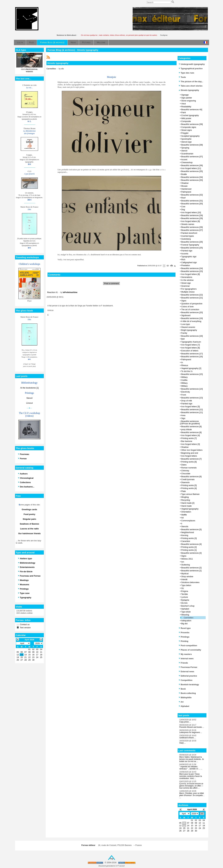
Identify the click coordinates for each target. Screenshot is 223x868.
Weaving (185, 615)
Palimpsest (186, 192)
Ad (182, 518)
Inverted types (188, 236)
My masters (185, 654)
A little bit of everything (191, 321)
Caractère (186, 541)
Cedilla (184, 380)
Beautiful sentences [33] (192, 180)
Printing (184, 641)
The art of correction (190, 309)
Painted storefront (189, 233)
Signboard (186, 315)
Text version (25, 628)
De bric (184, 603)
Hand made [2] (188, 503)
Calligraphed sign (189, 262)
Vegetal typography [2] (191, 368)
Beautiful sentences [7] (191, 459)
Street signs (187, 130)
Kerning (185, 535)
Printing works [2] (189, 547)
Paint (184, 112)
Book (182, 689)
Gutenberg (186, 239)
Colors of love (187, 307)
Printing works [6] (189, 462)
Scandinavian (187, 154)
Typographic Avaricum (191, 342)
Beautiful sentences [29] (192, 215)
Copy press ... (185, 722)
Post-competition (188, 646)
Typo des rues (186, 73)
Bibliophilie (185, 698)
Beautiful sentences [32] (192, 195)
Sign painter (187, 98)
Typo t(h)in (186, 612)
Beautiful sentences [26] (192, 242)
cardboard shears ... (188, 738)
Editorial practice (188, 676)
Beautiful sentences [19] (192, 318)
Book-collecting (187, 693)
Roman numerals (189, 468)
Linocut (29, 403)
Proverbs (184, 633)
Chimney (185, 471)
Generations (187, 277)
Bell (183, 339)
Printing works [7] (189, 438)
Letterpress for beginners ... (191, 732)
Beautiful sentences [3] (191, 553)
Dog (183, 209)
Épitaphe (185, 600)
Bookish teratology (189, 685)
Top (112, 859)
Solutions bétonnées (190, 582)
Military (184, 377)
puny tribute (186, 429)
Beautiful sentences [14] (192, 389)
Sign (183, 418)
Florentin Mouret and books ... (192, 727)
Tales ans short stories (191, 86)
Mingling (185, 497)
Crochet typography (190, 115)
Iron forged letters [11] (191, 168)
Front (184, 395)
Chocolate (186, 474)
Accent (184, 159)
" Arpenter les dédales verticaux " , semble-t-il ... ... (191, 768)
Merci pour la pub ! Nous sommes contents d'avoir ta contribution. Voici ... (191, 776)
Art (181, 702)
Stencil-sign (186, 142)
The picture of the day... (191, 81)
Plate (184, 491)
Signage (185, 95)
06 (184, 823)
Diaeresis (185, 482)
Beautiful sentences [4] (191, 544)
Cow (183, 207)
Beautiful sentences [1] (191, 571)
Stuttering (186, 565)
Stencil (29, 398)
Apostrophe (186, 139)
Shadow (185, 183)
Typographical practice (191, 68)
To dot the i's (187, 371)
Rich (183, 259)
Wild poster (186, 118)
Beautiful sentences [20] (192, 312)
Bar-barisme (187, 441)
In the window (187, 280)
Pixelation (186, 265)
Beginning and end (190, 453)
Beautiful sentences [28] (192, 227)
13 (184, 826)
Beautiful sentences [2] (191, 568)
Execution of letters (190, 351)
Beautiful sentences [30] (192, 204)
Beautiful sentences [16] (192, 357)
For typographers (189, 289)
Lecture (185, 597)
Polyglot (185, 133)
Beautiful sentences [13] (192, 398)
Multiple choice (188, 292)
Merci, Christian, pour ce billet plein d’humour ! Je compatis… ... (192, 795)
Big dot (184, 624)
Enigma (185, 591)
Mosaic (184, 186)
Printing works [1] (189, 550)
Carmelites (189, 618)
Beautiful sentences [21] (192, 298)
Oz (183, 588)
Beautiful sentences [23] (192, 271)
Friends (183, 663)
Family (184, 333)
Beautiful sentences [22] (192, 295)
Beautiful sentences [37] (192, 157)
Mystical (185, 574)
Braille (184, 174)
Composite (186, 121)
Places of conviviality (190, 650)
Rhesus (185, 365)
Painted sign (187, 251)
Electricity (186, 392)
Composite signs (189, 127)
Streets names (188, 224)
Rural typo (185, 628)
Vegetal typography (190, 509)
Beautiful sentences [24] (192, 268)
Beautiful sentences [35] (192, 171)
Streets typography (189, 90)
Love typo (186, 324)
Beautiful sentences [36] (192, 165)
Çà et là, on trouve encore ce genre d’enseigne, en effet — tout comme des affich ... (191, 786)
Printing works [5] (189, 485)
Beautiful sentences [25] (192, 248)
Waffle (184, 515)
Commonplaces (188, 521)
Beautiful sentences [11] (192, 412)
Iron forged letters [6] (190, 348)
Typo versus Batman (190, 494)
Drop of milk (187, 401)
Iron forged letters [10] (191, 212)
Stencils (185, 526)
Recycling (186, 500)
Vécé (184, 104)
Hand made (186, 506)
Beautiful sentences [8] (191, 432)
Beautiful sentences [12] (192, 409)
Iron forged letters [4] (190, 435)
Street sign (186, 283)
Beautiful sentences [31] (192, 201)
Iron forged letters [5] (190, 407)
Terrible (185, 594)
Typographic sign (189, 257)
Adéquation (186, 621)
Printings (184, 637)
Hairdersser (186, 189)
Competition (186, 680)
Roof (183, 198)
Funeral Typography (190, 245)
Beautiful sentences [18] (192, 336)
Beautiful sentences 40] (192, 110)
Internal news (186, 659)
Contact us (24, 624)
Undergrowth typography (192, 64)
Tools (182, 77)
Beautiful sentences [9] (191, 426)
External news (186, 672)
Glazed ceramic (188, 327)
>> (202, 814)
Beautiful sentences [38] (192, 145)
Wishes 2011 (187, 559)
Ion (183, 562)
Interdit (184, 579)
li (182, 524)
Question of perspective (192, 304)
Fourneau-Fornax (188, 667)
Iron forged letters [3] (190, 444)
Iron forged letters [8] (190, 274)
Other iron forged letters (192, 450)
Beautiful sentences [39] (192, 124)
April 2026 (192, 809)
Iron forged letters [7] (190, 345)
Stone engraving (189, 101)
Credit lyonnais (188, 479)
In (182, 362)
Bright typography (189, 330)
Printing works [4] (189, 488)
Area (183, 415)
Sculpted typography (190, 136)
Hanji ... (183, 743)
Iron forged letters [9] (190, 221)
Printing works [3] (189, 538)
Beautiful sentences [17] (192, 354)
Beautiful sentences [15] (192, 374)
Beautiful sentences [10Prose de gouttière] (190, 422)
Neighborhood (188, 532)
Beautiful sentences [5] (191, 529)
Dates (184, 465)
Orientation (186, 512)
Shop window (187, 576)
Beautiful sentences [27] (192, 230)
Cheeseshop (187, 162)
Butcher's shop (188, 606)
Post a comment (111, 283)
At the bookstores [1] (29, 388)
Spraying (185, 148)
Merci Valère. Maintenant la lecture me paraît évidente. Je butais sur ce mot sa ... (192, 759)
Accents (185, 254)
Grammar (185, 286)
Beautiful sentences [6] (191, 476)
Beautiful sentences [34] (192, 177)
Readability (186, 107)
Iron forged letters (189, 456)
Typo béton (186, 585)
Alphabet (185, 609)
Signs (184, 301)
